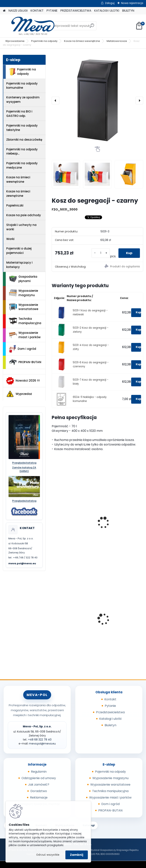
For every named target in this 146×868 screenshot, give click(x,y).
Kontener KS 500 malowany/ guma (68, 619)
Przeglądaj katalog (24, 463)
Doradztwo (39, 791)
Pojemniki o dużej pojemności (19, 251)
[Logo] (29, 26)
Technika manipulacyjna (25, 321)
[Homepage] (4, 11)
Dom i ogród (22, 349)
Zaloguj (110, 3)
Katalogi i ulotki (110, 719)
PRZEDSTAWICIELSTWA (76, 11)
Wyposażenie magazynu (23, 293)
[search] (92, 27)
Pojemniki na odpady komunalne (22, 86)
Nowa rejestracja (132, 3)
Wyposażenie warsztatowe (24, 307)
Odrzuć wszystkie (48, 855)
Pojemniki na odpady (44, 41)
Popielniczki (15, 205)
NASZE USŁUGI (18, 11)
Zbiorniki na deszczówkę (24, 140)
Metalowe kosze (117, 41)
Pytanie (110, 706)
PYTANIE (52, 11)
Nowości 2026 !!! (23, 381)
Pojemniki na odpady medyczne (22, 165)
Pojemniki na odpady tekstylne (22, 128)
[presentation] (56, 100)
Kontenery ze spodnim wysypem (23, 100)
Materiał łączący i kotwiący (19, 265)
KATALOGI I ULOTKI (107, 11)
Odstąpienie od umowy (39, 778)
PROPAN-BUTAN (25, 362)
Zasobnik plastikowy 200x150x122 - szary (117, 619)
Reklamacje (39, 797)
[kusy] (101, 253)
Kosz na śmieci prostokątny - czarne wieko (117, 527)
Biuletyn (110, 725)
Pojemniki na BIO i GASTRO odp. (19, 114)
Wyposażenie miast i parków (25, 335)
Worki (10, 239)
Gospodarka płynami (23, 279)
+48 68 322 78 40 (40, 740)
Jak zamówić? (39, 785)
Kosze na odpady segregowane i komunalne (67, 519)
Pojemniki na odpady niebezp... (22, 151)
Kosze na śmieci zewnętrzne (18, 194)
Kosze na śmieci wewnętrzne (82, 41)
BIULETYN (128, 11)
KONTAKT (37, 11)
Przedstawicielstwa (110, 712)
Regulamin (39, 772)
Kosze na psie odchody (24, 215)
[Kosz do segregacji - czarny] (97, 101)
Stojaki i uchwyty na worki (21, 227)
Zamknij (77, 855)
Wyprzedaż (19, 394)
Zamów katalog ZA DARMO (24, 469)
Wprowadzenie (15, 41)
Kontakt (110, 699)
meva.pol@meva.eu (22, 563)
